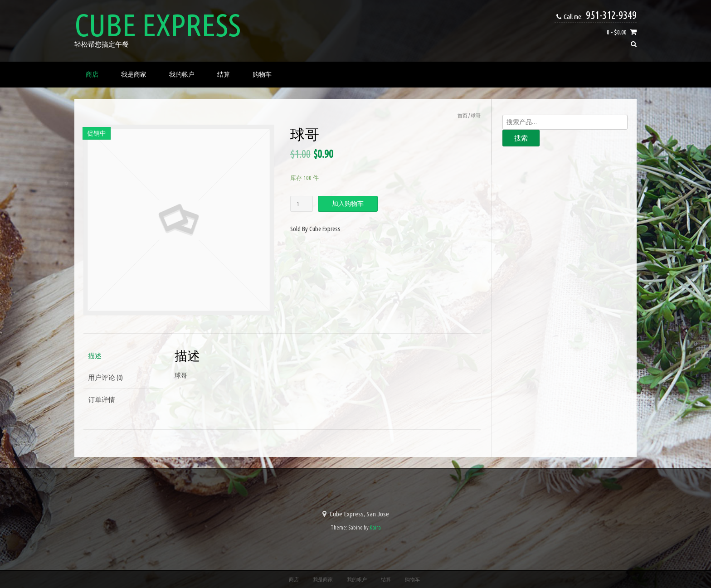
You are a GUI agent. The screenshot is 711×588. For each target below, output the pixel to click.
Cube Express (158, 25)
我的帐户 (182, 74)
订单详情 (102, 400)
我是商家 (134, 74)
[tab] (123, 356)
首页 (463, 116)
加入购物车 (348, 204)
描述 (95, 356)
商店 (92, 74)
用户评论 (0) (105, 377)
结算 (224, 74)
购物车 (262, 74)
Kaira (375, 527)
